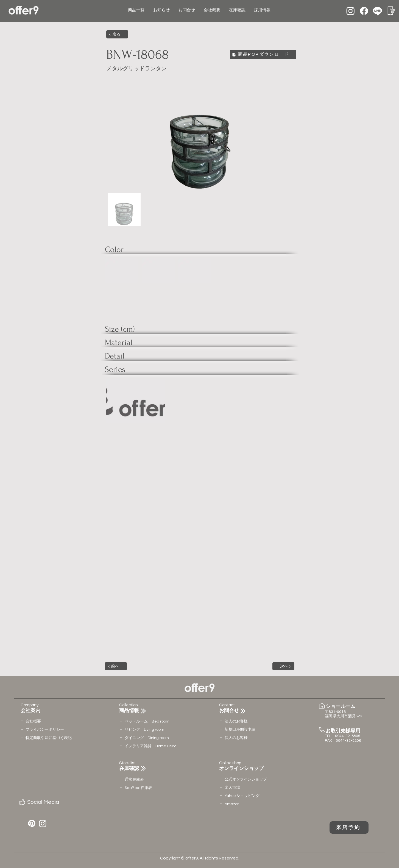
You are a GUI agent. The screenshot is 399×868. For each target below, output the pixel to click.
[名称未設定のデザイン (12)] (391, 11)
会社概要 (33, 721)
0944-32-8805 (348, 736)
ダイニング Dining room (147, 738)
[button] (116, 666)
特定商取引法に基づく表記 (49, 738)
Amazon (232, 804)
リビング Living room (144, 730)
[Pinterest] (32, 823)
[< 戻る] (117, 34)
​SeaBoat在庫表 (138, 788)
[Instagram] (351, 11)
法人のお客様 (236, 721)
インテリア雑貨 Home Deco (150, 746)
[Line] (377, 11)
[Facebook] (364, 11)
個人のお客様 (236, 738)
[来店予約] (349, 828)
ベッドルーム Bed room (147, 721)
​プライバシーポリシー (45, 730)
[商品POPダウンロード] (263, 54)
